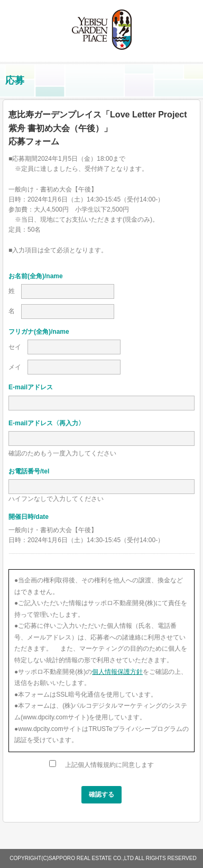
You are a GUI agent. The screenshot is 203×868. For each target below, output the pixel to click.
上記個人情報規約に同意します (101, 765)
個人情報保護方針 (117, 672)
